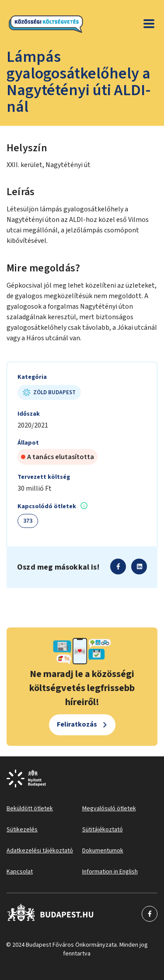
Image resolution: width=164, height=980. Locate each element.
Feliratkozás (77, 724)
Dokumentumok (103, 851)
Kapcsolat (20, 872)
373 (28, 521)
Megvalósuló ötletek (109, 809)
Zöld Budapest (49, 392)
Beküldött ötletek (30, 809)
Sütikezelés (22, 830)
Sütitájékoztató (103, 830)
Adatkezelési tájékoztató (40, 851)
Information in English (110, 872)
